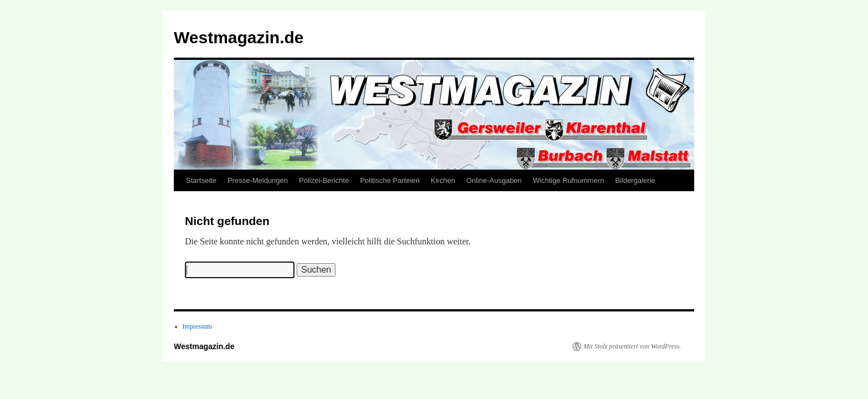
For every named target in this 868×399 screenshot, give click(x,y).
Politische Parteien (390, 180)
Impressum (197, 326)
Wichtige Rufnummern (569, 180)
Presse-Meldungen (258, 180)
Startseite (201, 180)
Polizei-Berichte (324, 180)
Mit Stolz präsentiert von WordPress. (632, 346)
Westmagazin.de (239, 37)
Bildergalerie (635, 180)
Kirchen (443, 180)
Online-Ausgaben (494, 180)
